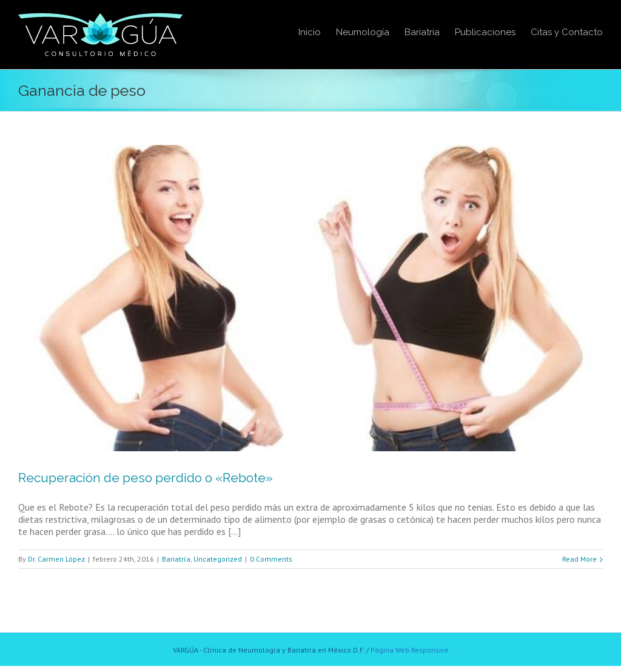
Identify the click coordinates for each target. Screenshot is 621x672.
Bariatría (176, 559)
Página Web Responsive (410, 650)
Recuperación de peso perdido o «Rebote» (146, 478)
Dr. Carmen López (56, 559)
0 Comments (271, 559)
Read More (579, 559)
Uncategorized (218, 559)
